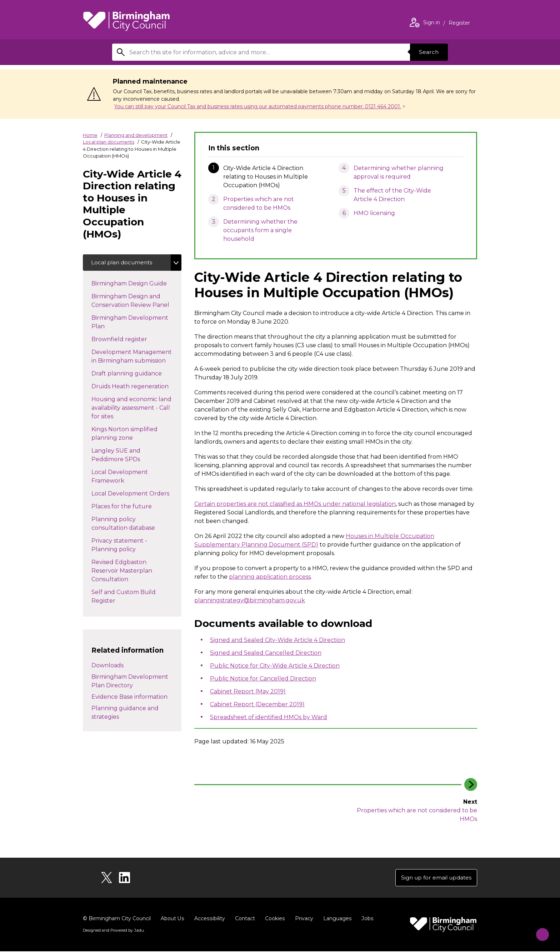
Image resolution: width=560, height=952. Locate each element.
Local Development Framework (120, 477)
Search (428, 52)
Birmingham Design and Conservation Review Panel (136, 301)
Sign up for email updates (434, 878)
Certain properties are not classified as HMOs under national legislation (295, 504)
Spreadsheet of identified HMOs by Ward (269, 717)
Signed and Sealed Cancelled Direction (266, 653)
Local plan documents (109, 142)
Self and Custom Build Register (124, 597)
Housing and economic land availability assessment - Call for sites (131, 408)
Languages (336, 919)
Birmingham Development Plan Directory (130, 682)
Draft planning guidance (134, 374)
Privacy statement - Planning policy (121, 546)
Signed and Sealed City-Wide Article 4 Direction (277, 640)
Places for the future (129, 507)
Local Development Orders (136, 494)
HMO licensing (374, 213)
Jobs (366, 919)
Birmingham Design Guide (136, 284)
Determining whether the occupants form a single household (260, 230)
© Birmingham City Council (117, 919)
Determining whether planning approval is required (399, 172)
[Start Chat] (539, 931)
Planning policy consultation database (130, 524)
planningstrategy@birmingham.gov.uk (250, 600)
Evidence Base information (129, 698)
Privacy (303, 919)
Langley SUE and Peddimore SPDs (123, 456)
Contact (244, 919)
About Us (172, 919)
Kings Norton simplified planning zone (124, 434)
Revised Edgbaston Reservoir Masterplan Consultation (122, 571)
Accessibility (209, 919)
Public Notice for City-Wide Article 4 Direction (275, 666)
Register (459, 24)
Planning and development (136, 135)
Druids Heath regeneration (136, 387)
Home (90, 135)
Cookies (274, 919)
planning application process (270, 577)
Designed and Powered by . (113, 931)
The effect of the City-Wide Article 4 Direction (392, 195)
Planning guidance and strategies (125, 714)
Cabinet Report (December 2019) (257, 704)
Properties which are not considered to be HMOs (259, 203)
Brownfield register (126, 339)
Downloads (107, 666)
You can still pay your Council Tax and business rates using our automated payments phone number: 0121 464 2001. (258, 106)
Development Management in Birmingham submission (136, 357)
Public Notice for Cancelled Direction (263, 679)
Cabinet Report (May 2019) (248, 691)
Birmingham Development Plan (130, 323)
